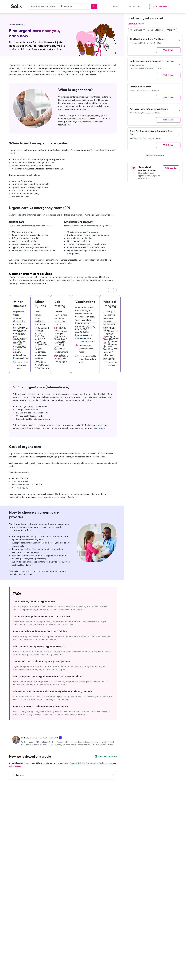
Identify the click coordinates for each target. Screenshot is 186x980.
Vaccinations (85, 302)
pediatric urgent (32, 609)
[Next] (115, 290)
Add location (171, 168)
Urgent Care (19, 25)
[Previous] (110, 290)
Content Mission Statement (83, 763)
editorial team (16, 766)
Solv (11, 25)
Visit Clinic (168, 50)
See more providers (155, 155)
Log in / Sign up (159, 6)
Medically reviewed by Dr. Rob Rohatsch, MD (39, 738)
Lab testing (60, 304)
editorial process (104, 763)
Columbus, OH (136, 24)
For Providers (135, 6)
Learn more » (99, 428)
